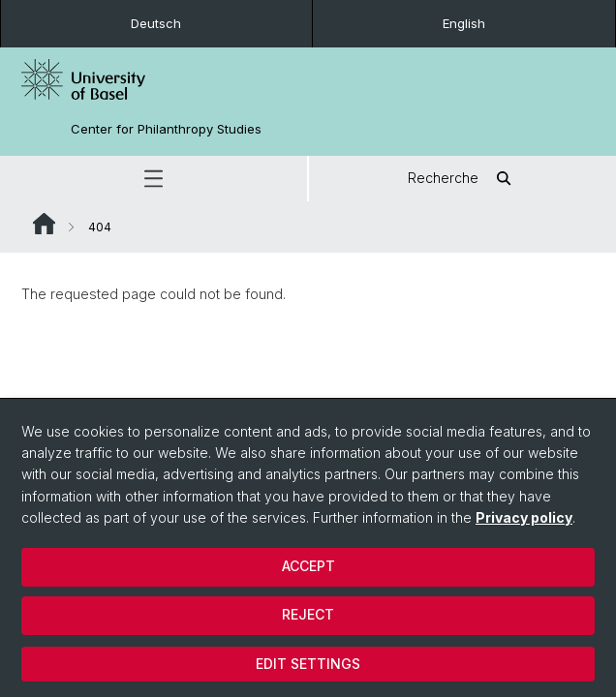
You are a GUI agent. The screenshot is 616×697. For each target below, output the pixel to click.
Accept (308, 566)
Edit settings (308, 664)
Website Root (44, 224)
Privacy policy (524, 517)
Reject (308, 614)
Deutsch (156, 23)
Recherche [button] (462, 179)
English (464, 23)
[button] (154, 179)
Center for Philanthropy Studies (166, 129)
